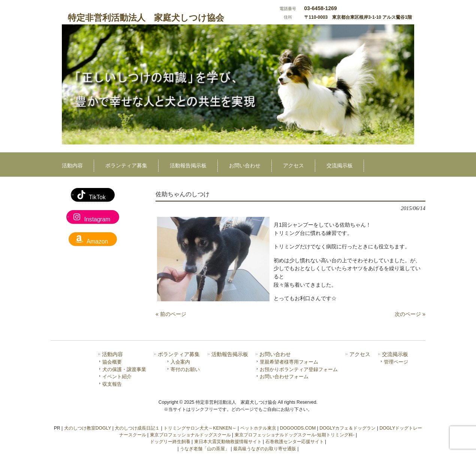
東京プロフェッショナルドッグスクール (190, 435)
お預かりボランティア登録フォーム (299, 369)
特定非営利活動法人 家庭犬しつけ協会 (146, 18)
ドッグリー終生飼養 (170, 442)
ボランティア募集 (179, 354)
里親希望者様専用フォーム (289, 362)
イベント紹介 (117, 377)
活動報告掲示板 (230, 354)
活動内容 (112, 354)
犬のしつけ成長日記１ (137, 428)
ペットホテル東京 (258, 428)
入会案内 (180, 362)
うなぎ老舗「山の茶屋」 (205, 449)
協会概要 (112, 362)
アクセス (360, 354)
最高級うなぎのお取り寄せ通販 (265, 449)
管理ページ (396, 362)
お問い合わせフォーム (284, 377)
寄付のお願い (185, 369)
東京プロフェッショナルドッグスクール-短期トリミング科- (295, 435)
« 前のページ (171, 314)
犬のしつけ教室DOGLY (88, 428)
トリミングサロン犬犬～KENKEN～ (200, 428)
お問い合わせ (275, 354)
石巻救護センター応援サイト (295, 442)
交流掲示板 (395, 354)
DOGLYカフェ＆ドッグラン (347, 428)
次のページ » (410, 314)
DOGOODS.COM (298, 428)
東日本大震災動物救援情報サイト (228, 442)
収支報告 (112, 384)
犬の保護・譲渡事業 (124, 369)
